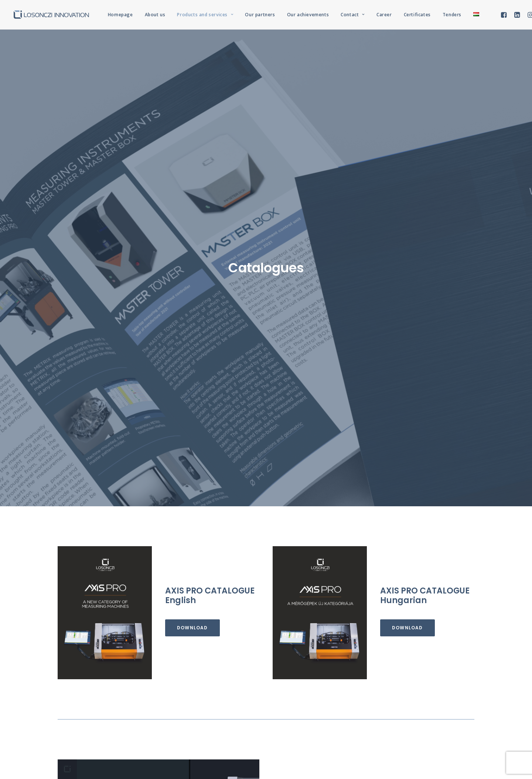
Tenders (452, 15)
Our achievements (308, 15)
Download (192, 294)
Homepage (120, 15)
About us (155, 15)
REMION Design (346, 735)
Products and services (205, 15)
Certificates (417, 15)
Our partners (260, 15)
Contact (353, 15)
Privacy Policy (282, 735)
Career (384, 15)
